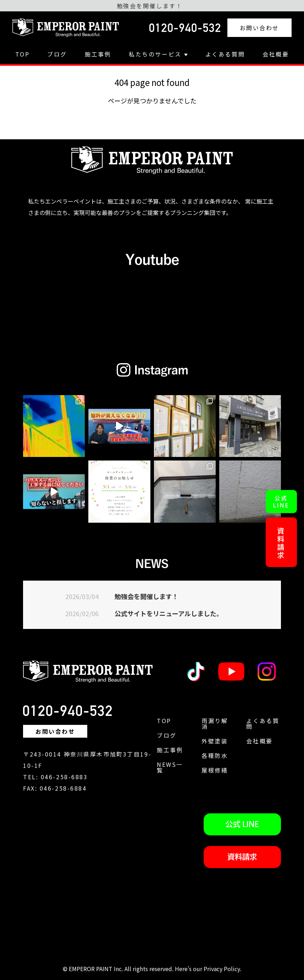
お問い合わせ (259, 28)
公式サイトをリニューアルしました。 (169, 613)
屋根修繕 (215, 770)
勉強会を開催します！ (147, 596)
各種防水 (215, 755)
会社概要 (276, 54)
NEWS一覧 (170, 767)
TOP (23, 54)
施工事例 (98, 54)
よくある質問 (225, 54)
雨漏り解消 (215, 723)
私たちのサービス (158, 54)
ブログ (57, 54)
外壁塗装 (215, 741)
